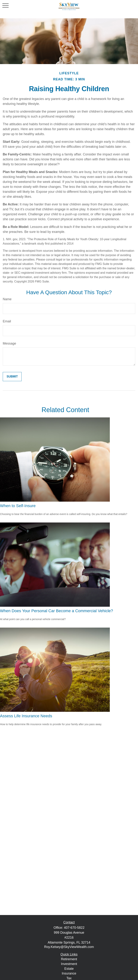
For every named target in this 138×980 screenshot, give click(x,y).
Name (7, 299)
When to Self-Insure (18, 506)
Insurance (69, 973)
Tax (69, 978)
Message (9, 343)
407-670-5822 (74, 928)
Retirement (69, 959)
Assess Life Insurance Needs (26, 716)
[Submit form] (12, 377)
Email (7, 321)
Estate (69, 969)
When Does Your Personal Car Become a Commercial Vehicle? (57, 611)
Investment (69, 964)
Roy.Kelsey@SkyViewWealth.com (69, 947)
